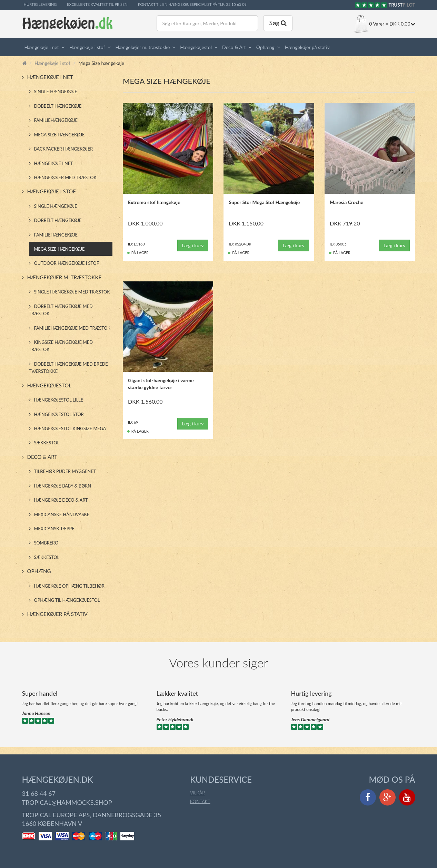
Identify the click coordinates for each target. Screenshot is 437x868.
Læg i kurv (193, 245)
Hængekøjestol (196, 47)
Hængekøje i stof (87, 47)
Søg (278, 23)
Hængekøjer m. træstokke (143, 47)
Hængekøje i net (42, 47)
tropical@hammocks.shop (67, 802)
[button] (64, 47)
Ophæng (265, 47)
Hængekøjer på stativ (307, 47)
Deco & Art (234, 47)
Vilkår (197, 793)
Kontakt (200, 801)
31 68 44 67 (39, 793)
